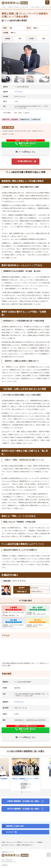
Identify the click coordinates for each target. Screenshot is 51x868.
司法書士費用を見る (25, 161)
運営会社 (20, 842)
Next (49, 768)
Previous (2, 768)
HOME (3, 842)
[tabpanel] (25, 59)
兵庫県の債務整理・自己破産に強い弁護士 (23, 801)
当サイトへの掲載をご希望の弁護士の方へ (21, 845)
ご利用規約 (39, 842)
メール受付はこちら (27, 152)
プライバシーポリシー (29, 842)
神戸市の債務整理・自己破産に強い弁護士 (23, 809)
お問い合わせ (5, 845)
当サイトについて (11, 842)
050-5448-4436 (18, 92)
